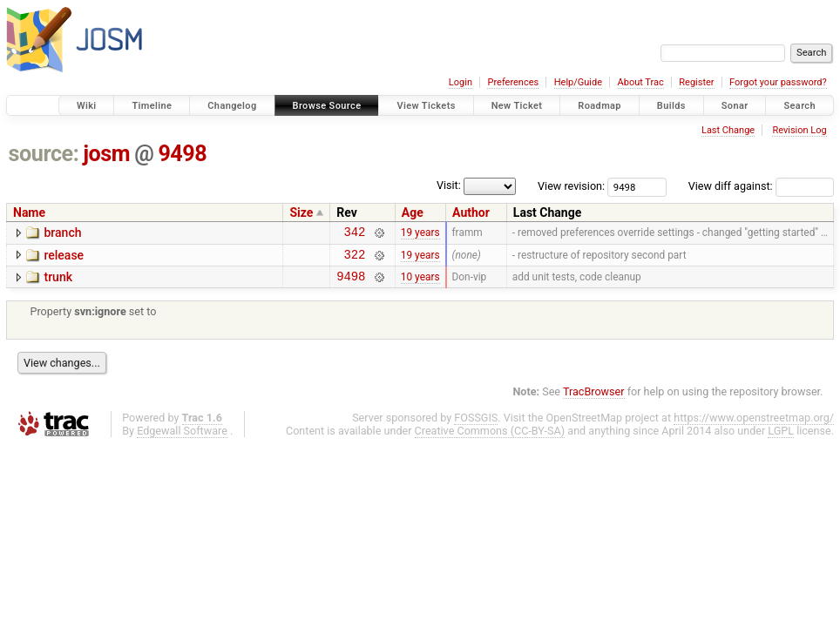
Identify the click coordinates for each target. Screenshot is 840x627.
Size (301, 212)
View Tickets (426, 106)
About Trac (641, 82)
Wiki (87, 106)
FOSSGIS (476, 425)
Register (696, 82)
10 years (420, 284)
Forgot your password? (778, 82)
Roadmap (600, 106)
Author (471, 212)
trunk (58, 282)
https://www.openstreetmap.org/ (754, 425)
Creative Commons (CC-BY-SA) (490, 438)
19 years (420, 234)
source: (44, 154)
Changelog (232, 106)
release (64, 258)
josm (106, 154)
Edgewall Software (182, 438)
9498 (182, 154)
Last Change (728, 130)
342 (355, 234)
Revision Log (799, 130)
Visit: (449, 185)
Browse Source (327, 106)
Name (29, 212)
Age (413, 212)
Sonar (735, 106)
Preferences (513, 82)
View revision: (571, 186)
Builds (671, 106)
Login (461, 82)
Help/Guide (578, 82)
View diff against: (761, 186)
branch (62, 233)
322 (355, 259)
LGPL (781, 438)
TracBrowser (594, 399)
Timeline (152, 106)
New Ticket (517, 106)
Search (799, 106)
